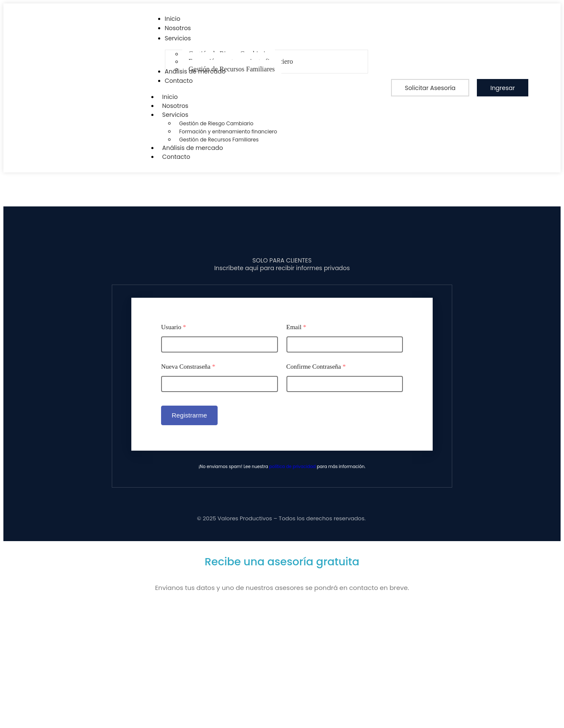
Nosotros (176, 106)
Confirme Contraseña (316, 367)
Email (296, 327)
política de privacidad (292, 467)
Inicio (170, 97)
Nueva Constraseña (188, 367)
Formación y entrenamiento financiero (228, 131)
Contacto (176, 157)
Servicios (180, 115)
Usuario (174, 327)
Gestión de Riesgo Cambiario (217, 123)
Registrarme (189, 415)
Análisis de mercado (193, 148)
